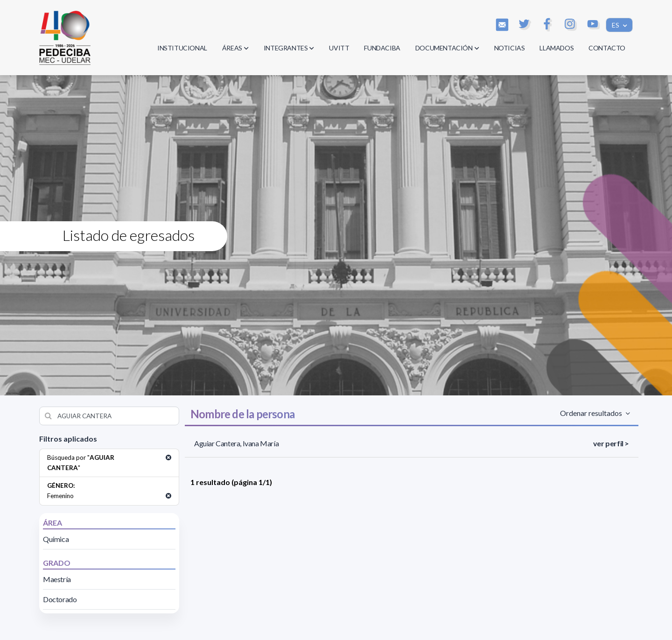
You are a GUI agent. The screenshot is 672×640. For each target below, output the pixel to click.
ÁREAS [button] (235, 48)
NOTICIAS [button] (510, 48)
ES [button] (616, 25)
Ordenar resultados (592, 413)
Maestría (57, 579)
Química (56, 539)
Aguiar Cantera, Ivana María (236, 443)
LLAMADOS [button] (556, 48)
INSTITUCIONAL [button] (182, 48)
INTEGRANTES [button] (289, 48)
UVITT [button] (339, 48)
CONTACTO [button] (607, 48)
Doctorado (60, 599)
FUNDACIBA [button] (382, 48)
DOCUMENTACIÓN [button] (447, 48)
